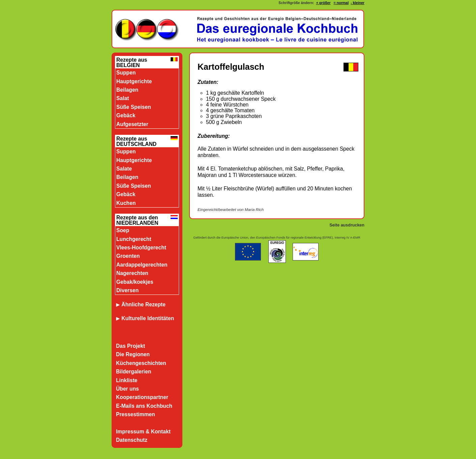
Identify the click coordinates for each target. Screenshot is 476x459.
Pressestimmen (136, 414)
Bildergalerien (134, 372)
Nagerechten (132, 273)
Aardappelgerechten (142, 265)
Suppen (126, 73)
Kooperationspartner (142, 397)
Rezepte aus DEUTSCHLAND (136, 141)
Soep (123, 230)
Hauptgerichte (134, 81)
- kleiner (358, 3)
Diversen (127, 290)
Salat (123, 98)
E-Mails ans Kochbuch (144, 406)
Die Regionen (133, 354)
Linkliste (127, 380)
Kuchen (126, 203)
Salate (124, 169)
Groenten (128, 256)
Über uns (127, 389)
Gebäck (126, 115)
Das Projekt (130, 346)
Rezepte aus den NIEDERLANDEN (137, 220)
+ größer (323, 3)
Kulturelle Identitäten (148, 318)
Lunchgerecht (134, 239)
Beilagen (127, 90)
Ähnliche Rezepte (141, 304)
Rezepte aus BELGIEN (132, 63)
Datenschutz (132, 440)
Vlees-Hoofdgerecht (141, 248)
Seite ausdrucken (347, 225)
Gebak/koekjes (135, 282)
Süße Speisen (134, 107)
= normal (341, 3)
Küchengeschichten (141, 363)
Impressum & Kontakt (143, 432)
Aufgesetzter (132, 124)
